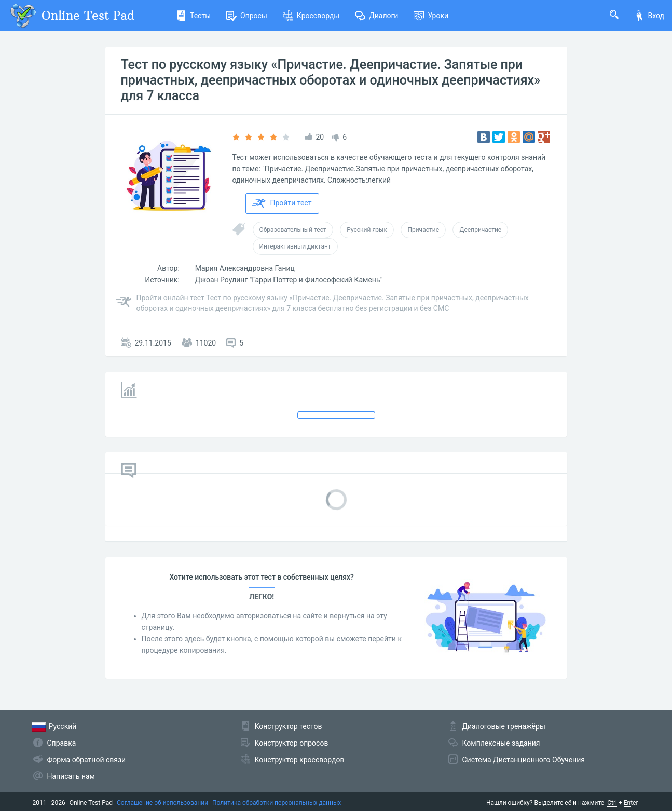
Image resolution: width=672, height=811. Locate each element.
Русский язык (367, 230)
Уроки (431, 16)
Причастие (423, 230)
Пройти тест (282, 203)
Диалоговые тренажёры (504, 726)
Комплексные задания (501, 743)
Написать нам (71, 776)
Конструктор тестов (289, 726)
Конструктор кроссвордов (300, 760)
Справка (62, 743)
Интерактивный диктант (295, 246)
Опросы (247, 16)
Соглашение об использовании (162, 803)
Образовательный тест (293, 230)
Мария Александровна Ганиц (245, 268)
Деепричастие (480, 230)
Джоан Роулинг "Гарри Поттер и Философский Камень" (289, 280)
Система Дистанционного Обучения (524, 760)
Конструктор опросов (292, 743)
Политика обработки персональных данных (277, 803)
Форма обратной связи (87, 760)
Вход (649, 16)
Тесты (193, 16)
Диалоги (376, 16)
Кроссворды (311, 16)
